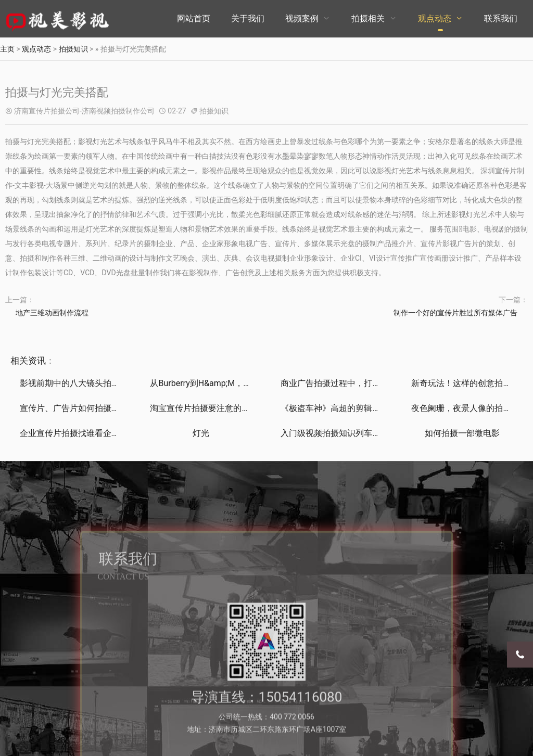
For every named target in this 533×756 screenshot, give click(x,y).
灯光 (201, 433)
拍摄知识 (73, 49)
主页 (7, 49)
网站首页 (194, 18)
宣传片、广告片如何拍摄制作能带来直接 (95, 408)
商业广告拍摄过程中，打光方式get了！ (353, 383)
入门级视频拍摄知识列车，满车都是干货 (356, 433)
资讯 (37, 361)
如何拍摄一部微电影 (462, 433)
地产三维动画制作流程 (52, 313)
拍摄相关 (368, 18)
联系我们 (501, 18)
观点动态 (435, 18)
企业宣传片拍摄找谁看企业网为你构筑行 (95, 433)
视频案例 (302, 18)
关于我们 (248, 18)
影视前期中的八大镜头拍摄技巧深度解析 (95, 383)
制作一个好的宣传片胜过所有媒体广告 (455, 313)
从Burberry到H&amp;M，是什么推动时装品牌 (234, 383)
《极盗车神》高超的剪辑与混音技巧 (347, 408)
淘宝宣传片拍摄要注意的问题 (204, 408)
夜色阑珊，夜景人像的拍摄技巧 (469, 408)
